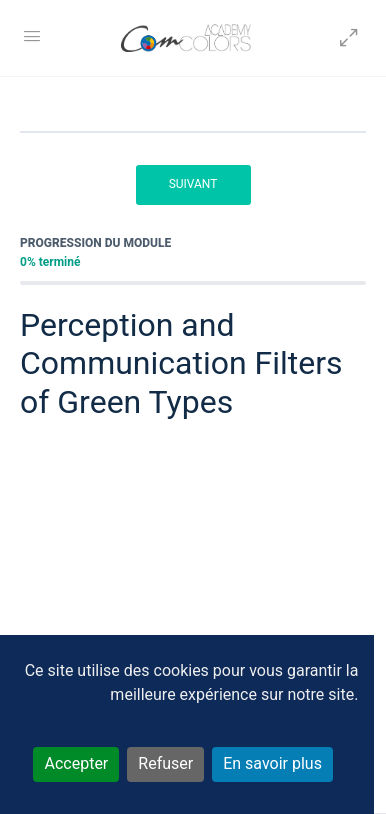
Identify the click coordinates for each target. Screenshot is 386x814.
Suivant (193, 184)
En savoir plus (272, 763)
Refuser (165, 763)
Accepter (76, 763)
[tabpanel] (193, 548)
